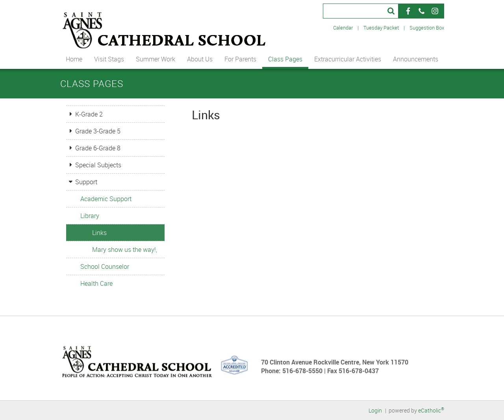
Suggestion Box (427, 28)
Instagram (435, 11)
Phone (421, 11)
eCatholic (431, 410)
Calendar (343, 28)
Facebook (408, 11)
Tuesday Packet (381, 28)
